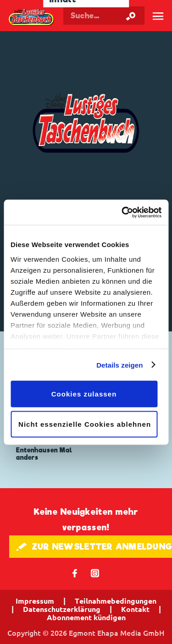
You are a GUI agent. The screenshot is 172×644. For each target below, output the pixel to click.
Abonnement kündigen (86, 617)
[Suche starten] (131, 16)
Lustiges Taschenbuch (32, 17)
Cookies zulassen (84, 394)
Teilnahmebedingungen (116, 601)
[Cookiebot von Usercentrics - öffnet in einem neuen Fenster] (122, 212)
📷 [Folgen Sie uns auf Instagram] (95, 573)
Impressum (35, 601)
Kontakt (135, 609)
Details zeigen (119, 365)
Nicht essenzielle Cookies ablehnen (85, 424)
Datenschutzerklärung (62, 609)
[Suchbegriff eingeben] (104, 16)
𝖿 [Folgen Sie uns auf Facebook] (75, 573)
